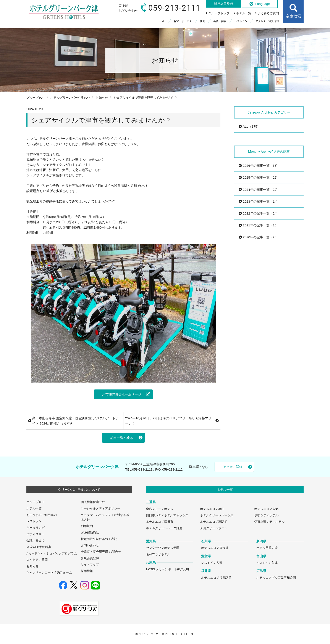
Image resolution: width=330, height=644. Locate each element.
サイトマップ (90, 565)
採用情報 (87, 571)
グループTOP (36, 98)
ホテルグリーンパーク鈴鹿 (164, 528)
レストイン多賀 (212, 563)
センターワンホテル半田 (163, 548)
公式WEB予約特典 (39, 547)
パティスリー (36, 534)
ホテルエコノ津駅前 (214, 522)
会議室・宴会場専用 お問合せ (101, 552)
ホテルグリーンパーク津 (217, 515)
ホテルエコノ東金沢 (215, 548)
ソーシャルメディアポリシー (100, 509)
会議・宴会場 (36, 541)
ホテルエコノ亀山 (212, 509)
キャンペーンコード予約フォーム (49, 573)
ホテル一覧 (34, 509)
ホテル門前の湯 (267, 548)
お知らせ (102, 98)
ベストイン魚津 (267, 563)
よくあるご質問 (37, 560)
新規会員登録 (90, 558)
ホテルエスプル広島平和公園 (276, 578)
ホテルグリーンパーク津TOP (70, 98)
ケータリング (36, 528)
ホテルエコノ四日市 (160, 522)
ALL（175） (249, 126)
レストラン (34, 521)
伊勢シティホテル (266, 515)
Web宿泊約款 (90, 533)
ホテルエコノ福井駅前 (216, 578)
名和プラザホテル (158, 554)
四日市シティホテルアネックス (167, 515)
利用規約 (87, 526)
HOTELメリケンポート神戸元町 (167, 569)
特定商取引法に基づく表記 (99, 539)
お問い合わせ (90, 545)
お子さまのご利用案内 (42, 515)
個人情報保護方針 (93, 502)
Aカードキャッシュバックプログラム (52, 553)
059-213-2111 (142, 469)
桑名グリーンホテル (160, 509)
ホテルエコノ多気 (266, 509)
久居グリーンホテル (214, 528)
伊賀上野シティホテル (269, 522)
